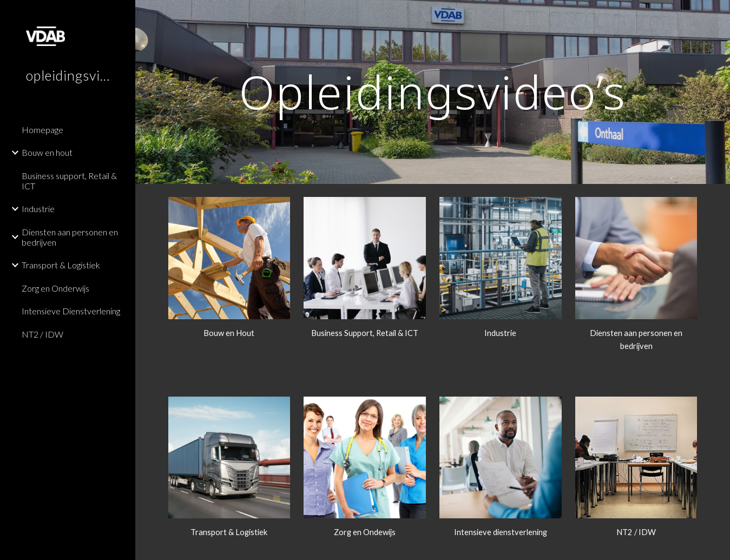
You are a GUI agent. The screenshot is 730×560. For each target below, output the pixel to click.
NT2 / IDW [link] (42, 334)
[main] (433, 92)
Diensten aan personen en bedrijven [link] (70, 237)
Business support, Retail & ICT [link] (69, 181)
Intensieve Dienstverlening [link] (71, 311)
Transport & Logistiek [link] (61, 265)
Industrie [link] (38, 209)
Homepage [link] (42, 130)
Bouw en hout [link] (47, 152)
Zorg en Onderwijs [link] (55, 288)
